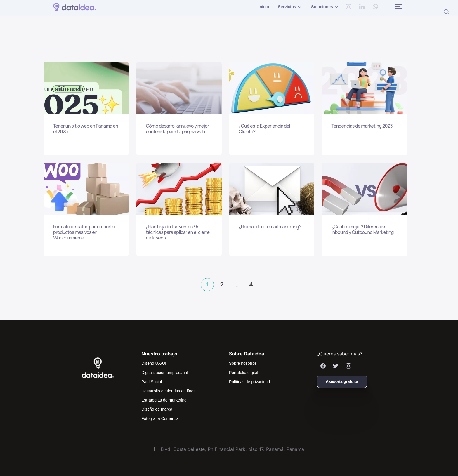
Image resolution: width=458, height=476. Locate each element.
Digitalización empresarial (165, 373)
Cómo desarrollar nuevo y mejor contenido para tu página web (177, 129)
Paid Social (152, 382)
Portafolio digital (244, 373)
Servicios (290, 7)
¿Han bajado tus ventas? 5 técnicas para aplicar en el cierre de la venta (178, 232)
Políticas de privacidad (249, 382)
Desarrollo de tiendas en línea (169, 391)
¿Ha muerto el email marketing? (270, 227)
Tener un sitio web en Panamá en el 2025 (86, 129)
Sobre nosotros (243, 363)
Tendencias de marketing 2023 (362, 126)
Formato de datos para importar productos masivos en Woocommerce (85, 232)
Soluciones (325, 7)
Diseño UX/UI (154, 363)
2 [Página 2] (222, 285)
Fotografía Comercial (161, 418)
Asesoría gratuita (342, 381)
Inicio (264, 7)
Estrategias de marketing (164, 400)
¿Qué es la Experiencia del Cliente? (264, 129)
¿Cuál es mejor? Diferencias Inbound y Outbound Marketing (362, 230)
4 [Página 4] (251, 285)
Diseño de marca (157, 409)
